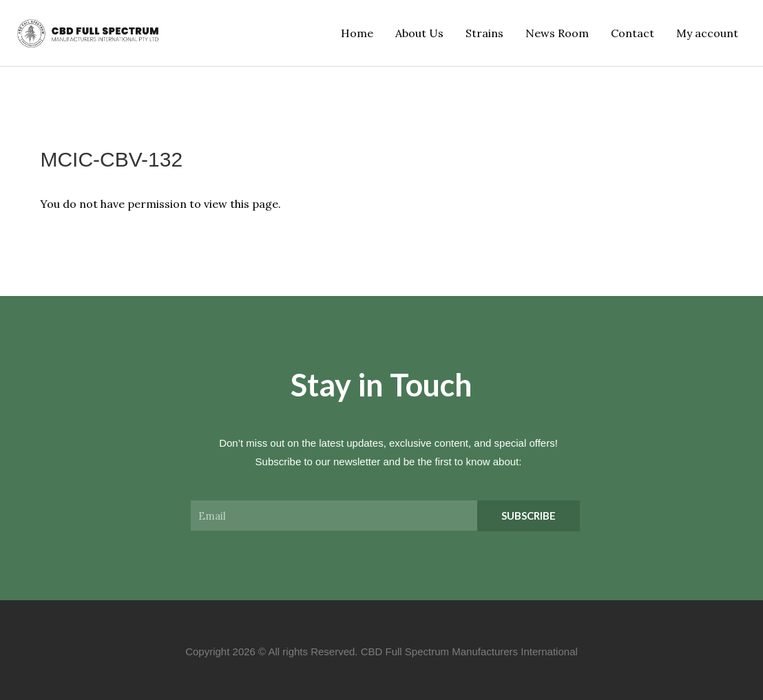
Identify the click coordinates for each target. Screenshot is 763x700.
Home (357, 33)
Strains (484, 33)
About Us (419, 33)
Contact (633, 33)
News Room (557, 33)
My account (707, 33)
